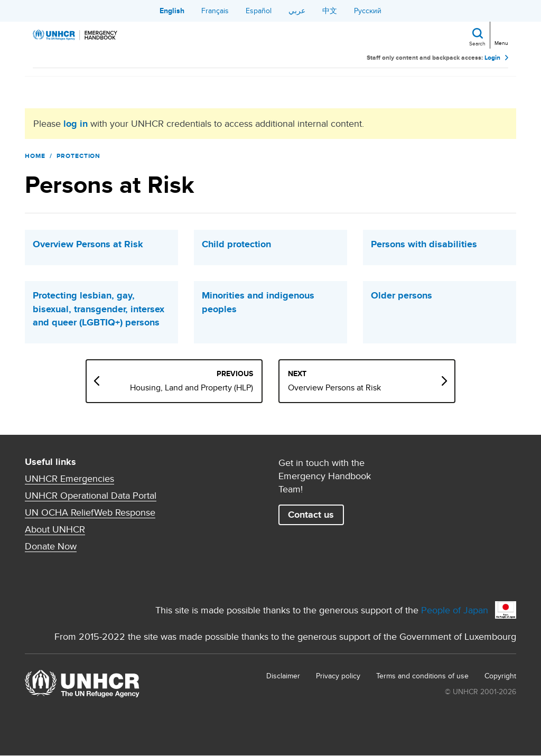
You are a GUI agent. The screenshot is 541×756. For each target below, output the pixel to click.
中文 (330, 11)
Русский (368, 11)
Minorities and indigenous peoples (258, 302)
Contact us (311, 515)
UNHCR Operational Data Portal (91, 496)
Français (215, 11)
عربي (297, 11)
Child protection (236, 244)
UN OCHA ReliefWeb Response (90, 512)
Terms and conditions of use (422, 676)
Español (259, 11)
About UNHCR (55, 529)
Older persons (402, 296)
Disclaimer (283, 676)
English (172, 11)
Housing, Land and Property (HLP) (192, 388)
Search (477, 43)
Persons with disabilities (424, 244)
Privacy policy (338, 676)
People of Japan (455, 610)
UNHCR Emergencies (69, 479)
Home (35, 156)
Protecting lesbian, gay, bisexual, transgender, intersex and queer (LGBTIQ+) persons (99, 309)
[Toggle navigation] (501, 34)
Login (492, 58)
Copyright (500, 676)
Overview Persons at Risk (88, 244)
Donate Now (51, 546)
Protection (79, 156)
